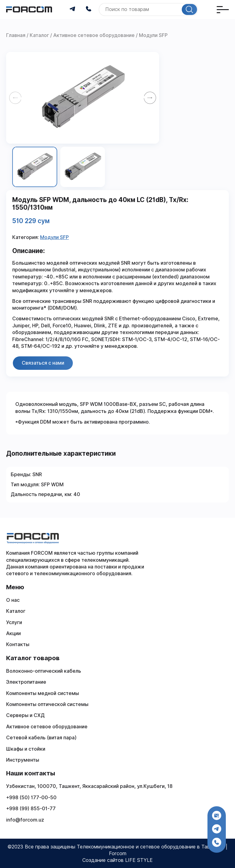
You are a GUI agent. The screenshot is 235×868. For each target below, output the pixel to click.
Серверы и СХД (25, 715)
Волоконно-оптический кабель (44, 671)
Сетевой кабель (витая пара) (41, 738)
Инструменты (23, 760)
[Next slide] (150, 98)
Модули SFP (54, 237)
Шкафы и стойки (26, 749)
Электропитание (26, 682)
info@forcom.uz (25, 820)
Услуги (14, 622)
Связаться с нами (43, 363)
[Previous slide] (15, 98)
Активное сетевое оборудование (47, 727)
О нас (13, 600)
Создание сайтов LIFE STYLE (117, 860)
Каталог (16, 611)
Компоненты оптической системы (47, 704)
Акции (13, 633)
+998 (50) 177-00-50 (31, 798)
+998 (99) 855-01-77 (31, 809)
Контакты (18, 644)
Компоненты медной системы (43, 693)
